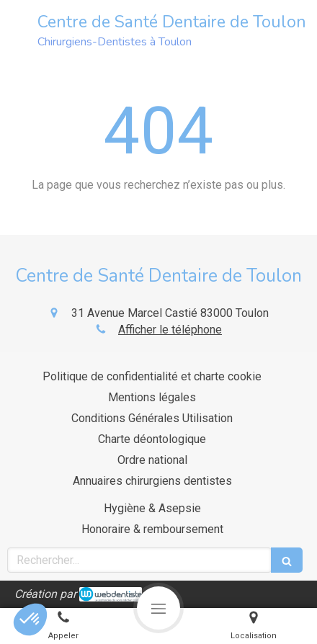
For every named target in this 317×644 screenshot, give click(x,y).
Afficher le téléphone (170, 330)
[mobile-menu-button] (158, 608)
